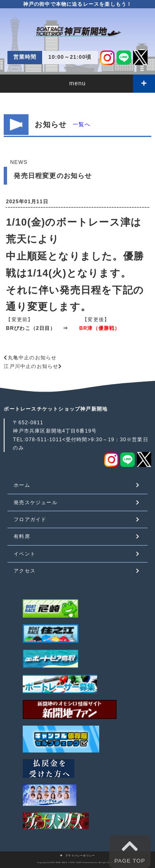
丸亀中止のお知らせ (32, 358)
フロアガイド (30, 519)
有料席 (22, 536)
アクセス (25, 571)
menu (78, 83)
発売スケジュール (36, 503)
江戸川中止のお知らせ (31, 366)
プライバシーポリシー (78, 856)
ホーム (22, 485)
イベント (25, 554)
